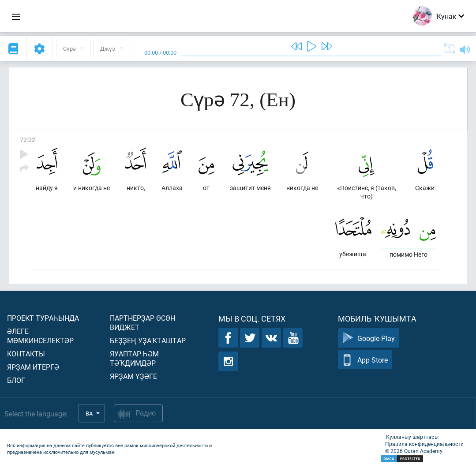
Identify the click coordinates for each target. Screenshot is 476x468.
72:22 (28, 140)
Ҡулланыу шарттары (412, 437)
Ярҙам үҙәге (133, 376)
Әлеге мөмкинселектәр (40, 336)
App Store (365, 360)
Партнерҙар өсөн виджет (142, 322)
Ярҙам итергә (33, 367)
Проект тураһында (43, 318)
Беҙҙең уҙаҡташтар (148, 340)
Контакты (26, 354)
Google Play (369, 338)
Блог (16, 380)
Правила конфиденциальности (424, 444)
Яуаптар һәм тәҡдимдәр (134, 358)
